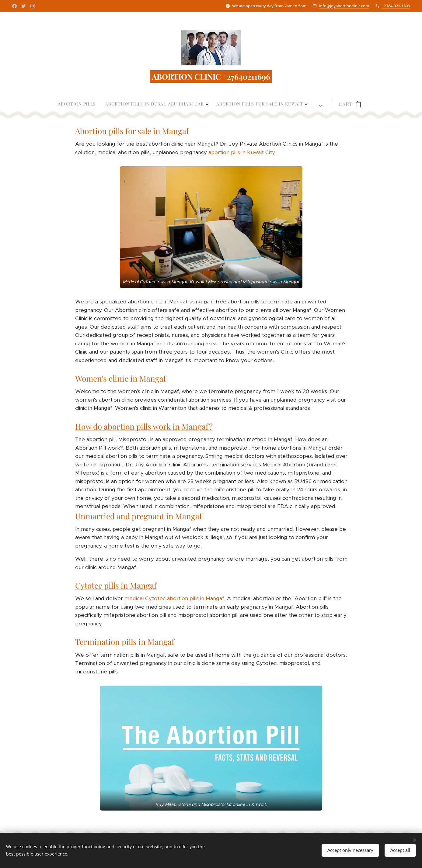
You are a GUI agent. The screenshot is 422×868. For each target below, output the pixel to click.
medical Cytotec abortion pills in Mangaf (174, 599)
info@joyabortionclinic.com (344, 6)
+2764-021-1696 (396, 6)
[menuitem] (106, 104)
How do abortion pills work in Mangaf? (144, 426)
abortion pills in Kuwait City (241, 152)
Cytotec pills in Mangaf (116, 586)
